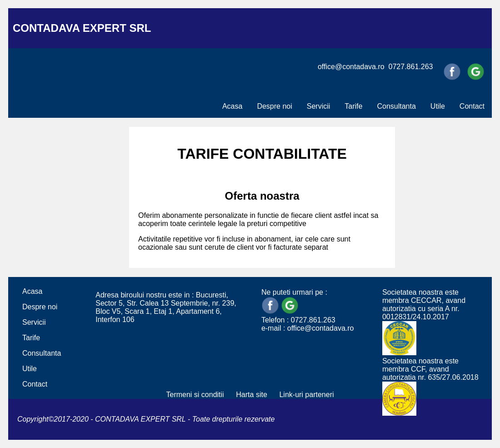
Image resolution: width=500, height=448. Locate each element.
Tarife (353, 106)
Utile (438, 106)
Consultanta (396, 106)
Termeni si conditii (195, 395)
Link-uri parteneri (306, 395)
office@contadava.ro (351, 67)
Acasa (232, 106)
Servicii (319, 106)
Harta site (251, 395)
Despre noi (274, 106)
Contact (472, 106)
